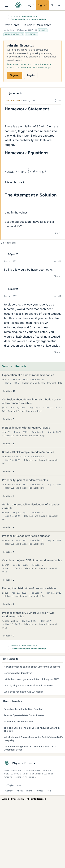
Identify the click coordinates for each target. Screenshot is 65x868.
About (20, 856)
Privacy (40, 856)
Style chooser (13, 851)
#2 (60, 327)
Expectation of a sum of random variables (28, 441)
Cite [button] (56, 299)
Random (43, 30)
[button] (55, 101)
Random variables (14, 34)
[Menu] (6, 5)
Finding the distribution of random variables (29, 654)
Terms (29, 856)
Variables (31, 34)
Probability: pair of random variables (25, 546)
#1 (60, 101)
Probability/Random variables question (26, 602)
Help (49, 856)
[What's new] (52, 5)
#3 (60, 362)
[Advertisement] (32, 262)
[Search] (59, 5)
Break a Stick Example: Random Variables (28, 518)
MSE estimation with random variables (26, 493)
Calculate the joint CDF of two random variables (32, 626)
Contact (9, 856)
